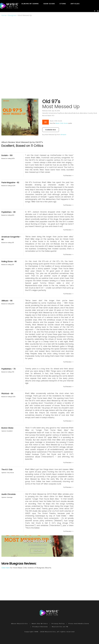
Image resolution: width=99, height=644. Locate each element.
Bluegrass (12, 15)
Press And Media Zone (79, 624)
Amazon (63, 135)
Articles (75, 4)
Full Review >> (68, 176)
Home (4, 15)
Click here (6, 568)
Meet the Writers (40, 624)
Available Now (51, 130)
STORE (63, 4)
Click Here (38, 550)
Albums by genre (30, 4)
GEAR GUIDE (49, 4)
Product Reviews (40, 627)
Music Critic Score (62, 123)
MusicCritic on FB (60, 627)
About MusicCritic (19, 624)
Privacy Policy (58, 624)
